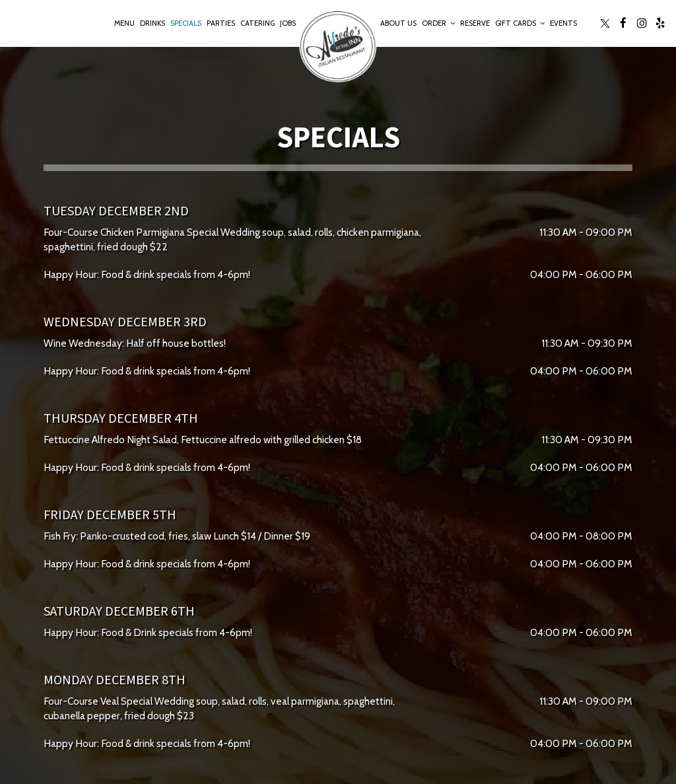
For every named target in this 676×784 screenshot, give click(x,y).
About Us (398, 23)
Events (563, 23)
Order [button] (438, 23)
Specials (186, 23)
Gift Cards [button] (520, 23)
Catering (257, 23)
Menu (124, 23)
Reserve (475, 23)
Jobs (288, 23)
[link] (338, 46)
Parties (221, 23)
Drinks (152, 23)
